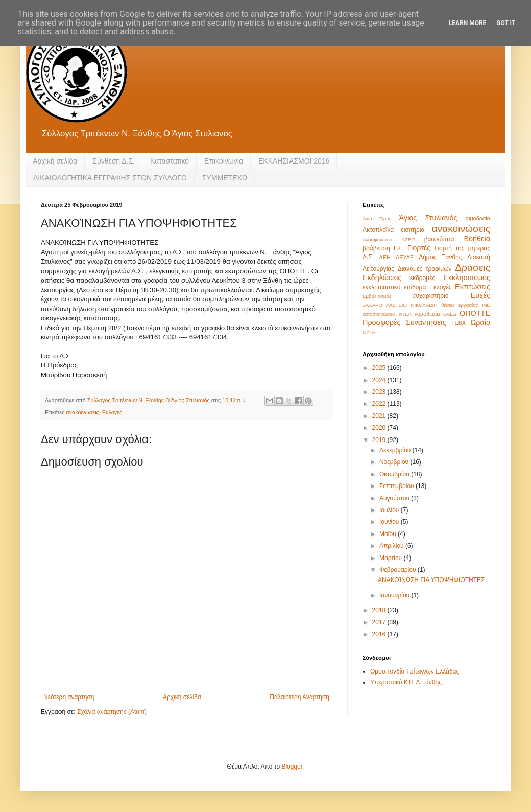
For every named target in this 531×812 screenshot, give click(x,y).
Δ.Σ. (368, 257)
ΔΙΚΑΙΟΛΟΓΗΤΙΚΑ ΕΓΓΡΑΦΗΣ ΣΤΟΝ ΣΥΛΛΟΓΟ (110, 178)
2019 (380, 440)
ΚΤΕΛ (405, 314)
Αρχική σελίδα (55, 161)
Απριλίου (392, 546)
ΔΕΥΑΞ (405, 257)
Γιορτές (419, 248)
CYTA (369, 332)
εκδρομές (423, 278)
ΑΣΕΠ (408, 239)
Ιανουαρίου (395, 595)
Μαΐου (389, 534)
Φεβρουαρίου (399, 570)
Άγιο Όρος (377, 218)
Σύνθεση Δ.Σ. (114, 161)
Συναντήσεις (426, 322)
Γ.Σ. (399, 248)
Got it (506, 23)
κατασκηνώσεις (379, 314)
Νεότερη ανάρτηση (69, 697)
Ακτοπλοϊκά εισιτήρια (393, 230)
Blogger (292, 767)
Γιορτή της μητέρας (462, 248)
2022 (380, 404)
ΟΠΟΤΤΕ (475, 313)
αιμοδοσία (478, 218)
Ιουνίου (390, 522)
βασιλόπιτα (439, 239)
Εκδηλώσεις (382, 277)
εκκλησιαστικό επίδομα (394, 287)
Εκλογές (112, 412)
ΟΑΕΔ (450, 314)
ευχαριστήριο (431, 296)
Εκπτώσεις (473, 287)
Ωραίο (480, 322)
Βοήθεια (477, 239)
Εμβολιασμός (377, 296)
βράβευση (376, 248)
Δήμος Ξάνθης (440, 257)
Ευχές (480, 295)
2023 (380, 392)
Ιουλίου (390, 510)
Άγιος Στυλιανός (428, 218)
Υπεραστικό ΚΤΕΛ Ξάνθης (406, 682)
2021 (380, 416)
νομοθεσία (427, 314)
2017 (380, 622)
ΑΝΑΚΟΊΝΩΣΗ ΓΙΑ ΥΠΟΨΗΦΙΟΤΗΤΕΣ (431, 580)
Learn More (468, 23)
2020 (380, 428)
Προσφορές (381, 322)
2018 (380, 610)
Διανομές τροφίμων (425, 269)
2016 (380, 634)
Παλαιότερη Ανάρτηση (299, 697)
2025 (380, 368)
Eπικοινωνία (224, 161)
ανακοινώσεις (82, 412)
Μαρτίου (392, 558)
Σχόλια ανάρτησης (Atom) (112, 712)
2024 (380, 380)
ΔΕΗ (385, 257)
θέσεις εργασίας (460, 305)
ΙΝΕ (486, 305)
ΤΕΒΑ (458, 323)
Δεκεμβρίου (396, 450)
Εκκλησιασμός (467, 277)
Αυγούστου (395, 498)
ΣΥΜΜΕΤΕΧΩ (225, 178)
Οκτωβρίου (395, 474)
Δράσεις (473, 268)
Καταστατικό (170, 161)
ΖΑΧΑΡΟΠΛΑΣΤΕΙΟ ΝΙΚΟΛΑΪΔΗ (400, 305)
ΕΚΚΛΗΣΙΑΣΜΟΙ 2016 (294, 161)
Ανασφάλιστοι (377, 239)
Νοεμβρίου (395, 462)
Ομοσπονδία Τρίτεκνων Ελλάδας (415, 671)
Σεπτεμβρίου (397, 486)
